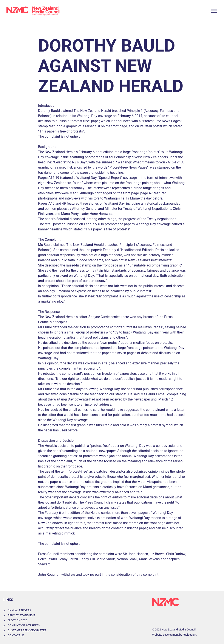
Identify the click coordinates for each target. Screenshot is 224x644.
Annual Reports (19, 610)
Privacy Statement (22, 615)
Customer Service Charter (27, 630)
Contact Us (16, 635)
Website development (166, 635)
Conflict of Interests (24, 625)
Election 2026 (17, 620)
